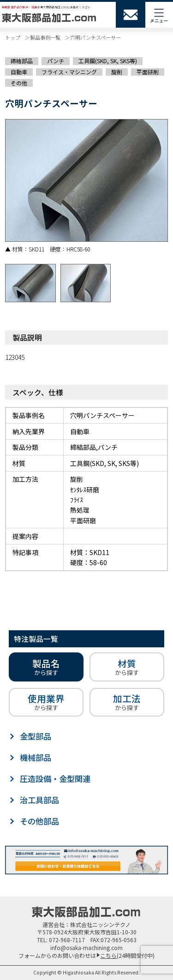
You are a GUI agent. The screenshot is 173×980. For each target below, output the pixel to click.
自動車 (19, 72)
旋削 (117, 72)
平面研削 (148, 72)
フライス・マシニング (69, 72)
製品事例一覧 (45, 37)
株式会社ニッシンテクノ (100, 924)
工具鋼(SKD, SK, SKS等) (108, 61)
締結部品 (22, 61)
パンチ (56, 61)
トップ (13, 37)
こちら (108, 955)
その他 (19, 83)
